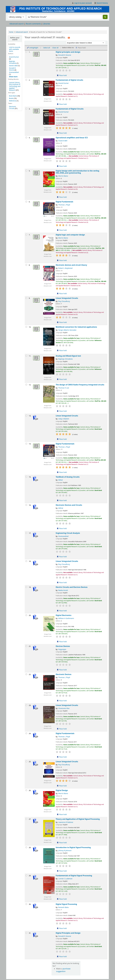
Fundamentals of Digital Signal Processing (74, 876)
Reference (13, 101)
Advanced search (17, 24)
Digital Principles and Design (68, 933)
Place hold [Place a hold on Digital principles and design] (62, 75)
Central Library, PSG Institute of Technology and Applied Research (15, 86)
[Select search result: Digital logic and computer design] (26, 235)
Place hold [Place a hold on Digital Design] (62, 814)
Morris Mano (63, 176)
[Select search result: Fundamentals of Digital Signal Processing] (26, 875)
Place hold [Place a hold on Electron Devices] (62, 670)
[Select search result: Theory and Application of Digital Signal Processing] (26, 819)
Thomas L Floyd (64, 205)
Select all (47, 48)
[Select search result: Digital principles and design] (26, 52)
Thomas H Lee (64, 388)
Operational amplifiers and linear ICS (72, 138)
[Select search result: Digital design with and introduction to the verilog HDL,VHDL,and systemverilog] (26, 171)
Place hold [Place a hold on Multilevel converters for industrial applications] (62, 350)
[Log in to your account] (82, 3)
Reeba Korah (63, 590)
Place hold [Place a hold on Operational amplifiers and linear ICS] (62, 166)
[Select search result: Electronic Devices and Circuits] (26, 505)
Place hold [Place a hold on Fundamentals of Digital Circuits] (62, 133)
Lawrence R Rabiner (66, 822)
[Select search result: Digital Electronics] (26, 615)
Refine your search (15, 39)
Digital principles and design (68, 52)
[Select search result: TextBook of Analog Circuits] (26, 477)
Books (11, 98)
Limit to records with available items (15, 49)
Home (11, 32)
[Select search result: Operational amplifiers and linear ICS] (26, 138)
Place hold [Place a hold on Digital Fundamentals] (62, 472)
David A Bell (13, 66)
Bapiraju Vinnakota (13, 62)
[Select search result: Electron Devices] (26, 646)
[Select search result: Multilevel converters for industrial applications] (26, 327)
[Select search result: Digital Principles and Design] (26, 933)
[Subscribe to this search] (69, 38)
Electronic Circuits (13, 107)
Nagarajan (62, 649)
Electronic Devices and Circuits (69, 505)
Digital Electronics (64, 615)
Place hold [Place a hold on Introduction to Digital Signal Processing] (62, 871)
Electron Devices (63, 646)
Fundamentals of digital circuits (69, 80)
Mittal (61, 480)
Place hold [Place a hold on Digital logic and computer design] (62, 260)
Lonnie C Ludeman (65, 879)
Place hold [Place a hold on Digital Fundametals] (62, 230)
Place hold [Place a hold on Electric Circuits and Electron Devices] (62, 611)
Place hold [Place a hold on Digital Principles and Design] (62, 956)
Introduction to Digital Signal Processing (73, 847)
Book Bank (13, 96)
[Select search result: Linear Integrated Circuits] (26, 298)
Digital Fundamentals (65, 444)
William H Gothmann (66, 618)
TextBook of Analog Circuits (68, 477)
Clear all (55, 48)
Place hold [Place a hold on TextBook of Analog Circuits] (62, 500)
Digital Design (62, 790)
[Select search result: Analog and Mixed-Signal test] (26, 356)
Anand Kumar (14, 57)
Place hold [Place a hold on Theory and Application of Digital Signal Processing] (62, 843)
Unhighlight (33, 48)
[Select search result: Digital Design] (26, 790)
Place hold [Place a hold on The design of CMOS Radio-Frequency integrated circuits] (62, 411)
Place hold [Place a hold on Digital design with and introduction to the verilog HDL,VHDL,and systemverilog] (62, 197)
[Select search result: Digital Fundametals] (26, 202)
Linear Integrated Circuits (67, 298)
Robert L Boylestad (65, 268)
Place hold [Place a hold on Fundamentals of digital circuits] (62, 104)
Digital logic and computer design (70, 235)
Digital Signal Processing (66, 904)
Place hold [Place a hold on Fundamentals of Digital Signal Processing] (62, 899)
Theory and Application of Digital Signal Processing (78, 819)
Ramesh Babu (64, 907)
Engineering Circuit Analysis (68, 533)
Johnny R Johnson (65, 850)
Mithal (61, 508)
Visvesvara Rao (64, 708)
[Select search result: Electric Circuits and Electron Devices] (26, 587)
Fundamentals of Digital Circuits (70, 109)
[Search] (105, 17)
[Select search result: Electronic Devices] (26, 674)
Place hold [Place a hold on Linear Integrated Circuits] (62, 322)
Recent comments (33, 24)
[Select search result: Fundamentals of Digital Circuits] (26, 109)
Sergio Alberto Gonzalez (67, 330)
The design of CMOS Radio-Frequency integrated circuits (80, 385)
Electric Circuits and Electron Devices (72, 587)
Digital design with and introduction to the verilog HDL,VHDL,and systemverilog (78, 172)
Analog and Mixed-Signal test (68, 356)
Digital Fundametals (64, 202)
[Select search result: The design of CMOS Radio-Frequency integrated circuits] (26, 385)
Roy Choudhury (64, 301)
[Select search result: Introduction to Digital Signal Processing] (26, 847)
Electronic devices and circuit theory (71, 265)
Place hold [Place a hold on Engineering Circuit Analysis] (62, 557)
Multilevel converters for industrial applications (76, 327)
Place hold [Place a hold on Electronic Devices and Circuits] (62, 528)
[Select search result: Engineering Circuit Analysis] (26, 533)
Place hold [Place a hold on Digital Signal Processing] (62, 928)
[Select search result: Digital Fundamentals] (26, 444)
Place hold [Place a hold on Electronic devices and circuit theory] (62, 293)
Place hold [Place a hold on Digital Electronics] (62, 642)
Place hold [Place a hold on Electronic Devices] (62, 701)
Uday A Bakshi (64, 419)
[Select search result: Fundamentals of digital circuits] (26, 80)
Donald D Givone (12, 69)
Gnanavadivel (14, 72)
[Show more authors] (13, 77)
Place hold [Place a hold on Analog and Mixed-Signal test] (62, 379)
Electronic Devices (64, 674)
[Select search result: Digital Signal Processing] (26, 904)
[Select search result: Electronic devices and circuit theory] (26, 265)
